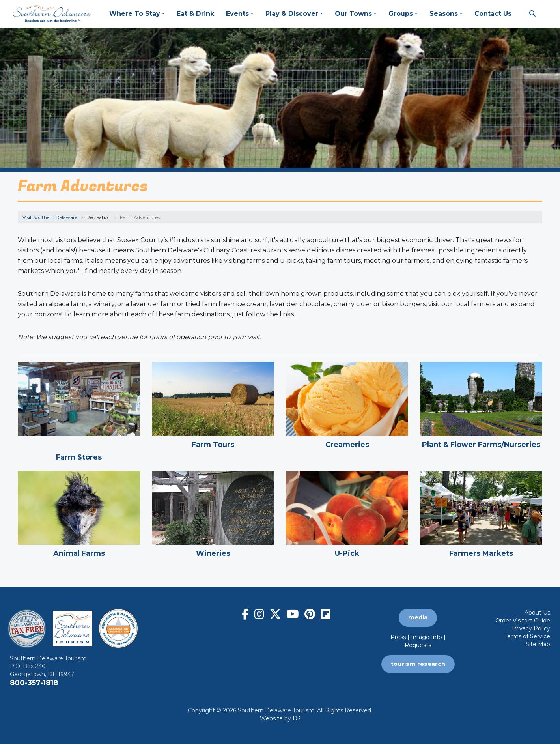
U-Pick (347, 553)
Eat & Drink (195, 14)
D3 (297, 718)
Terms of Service (527, 636)
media (418, 617)
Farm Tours (213, 445)
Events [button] (237, 14)
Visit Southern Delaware (50, 217)
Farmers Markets (481, 553)
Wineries (213, 553)
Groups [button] (401, 14)
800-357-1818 (34, 683)
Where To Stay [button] (135, 14)
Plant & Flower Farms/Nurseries (481, 445)
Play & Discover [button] (292, 14)
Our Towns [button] (353, 14)
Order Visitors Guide (523, 621)
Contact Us (493, 14)
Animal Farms (79, 553)
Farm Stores (79, 457)
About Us (537, 613)
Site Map (538, 644)
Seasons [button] (444, 14)
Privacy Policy (531, 628)
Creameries (347, 445)
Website (271, 718)
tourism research (418, 664)
